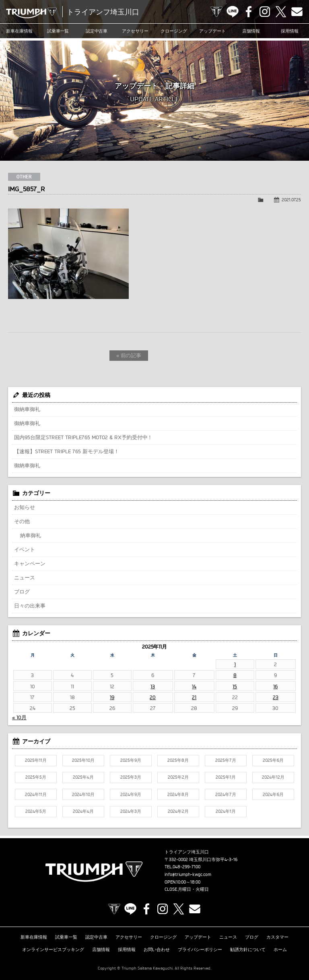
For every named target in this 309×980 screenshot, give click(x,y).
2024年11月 (36, 794)
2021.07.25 (291, 200)
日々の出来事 (30, 606)
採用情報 (290, 31)
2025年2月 (178, 777)
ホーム (280, 949)
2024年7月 (226, 794)
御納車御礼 (27, 409)
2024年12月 (273, 777)
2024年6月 (273, 794)
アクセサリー (135, 31)
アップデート (212, 31)
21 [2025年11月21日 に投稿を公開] (194, 697)
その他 (22, 521)
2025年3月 (131, 777)
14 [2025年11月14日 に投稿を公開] (194, 686)
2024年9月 (131, 794)
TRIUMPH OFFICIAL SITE (216, 12)
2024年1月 (226, 811)
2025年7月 (226, 760)
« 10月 (19, 717)
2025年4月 (83, 777)
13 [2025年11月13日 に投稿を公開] (153, 686)
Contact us (297, 12)
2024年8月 (178, 794)
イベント (25, 549)
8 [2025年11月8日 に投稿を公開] (235, 675)
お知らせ (25, 507)
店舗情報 (251, 31)
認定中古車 (97, 31)
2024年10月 (83, 794)
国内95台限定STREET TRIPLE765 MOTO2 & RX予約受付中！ (83, 437)
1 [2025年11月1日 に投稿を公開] (235, 664)
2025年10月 (83, 760)
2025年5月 (36, 777)
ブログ (22, 591)
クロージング (174, 31)
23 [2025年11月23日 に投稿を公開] (276, 697)
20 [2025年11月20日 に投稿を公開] (153, 697)
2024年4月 (83, 811)
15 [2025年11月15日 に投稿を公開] (235, 686)
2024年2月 (178, 811)
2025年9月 (131, 760)
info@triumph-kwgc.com (188, 874)
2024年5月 (36, 811)
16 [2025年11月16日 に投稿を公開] (275, 686)
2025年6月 (273, 760)
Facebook (249, 12)
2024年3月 (131, 811)
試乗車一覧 (58, 31)
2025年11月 (36, 760)
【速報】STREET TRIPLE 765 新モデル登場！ (67, 451)
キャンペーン (30, 563)
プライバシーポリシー (200, 949)
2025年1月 (226, 777)
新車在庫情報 (19, 31)
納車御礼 (31, 535)
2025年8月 (178, 760)
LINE (233, 12)
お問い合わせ (157, 949)
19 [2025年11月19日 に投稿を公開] (112, 697)
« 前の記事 (129, 355)
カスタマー (277, 937)
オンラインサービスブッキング (53, 949)
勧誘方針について (248, 949)
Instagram (265, 12)
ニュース (25, 577)
